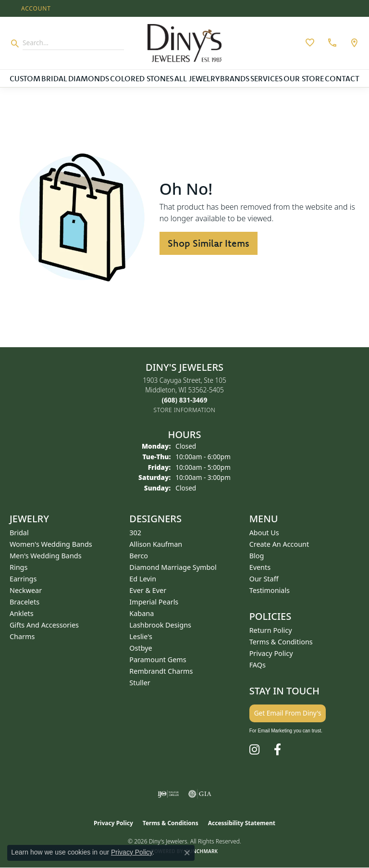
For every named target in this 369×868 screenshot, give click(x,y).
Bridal (54, 78)
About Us (264, 533)
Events (260, 567)
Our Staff (264, 579)
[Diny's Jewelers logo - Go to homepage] (184, 43)
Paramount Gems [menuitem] (158, 660)
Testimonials (270, 590)
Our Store (304, 78)
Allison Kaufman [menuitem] (156, 544)
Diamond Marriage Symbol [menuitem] (173, 567)
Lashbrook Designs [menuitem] (160, 625)
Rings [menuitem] (18, 567)
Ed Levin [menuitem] (143, 579)
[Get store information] (185, 410)
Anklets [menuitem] (22, 613)
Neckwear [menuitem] (26, 590)
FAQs (258, 665)
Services (266, 78)
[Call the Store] (185, 400)
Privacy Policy (271, 653)
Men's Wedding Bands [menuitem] (46, 556)
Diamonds (89, 78)
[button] (35, 8)
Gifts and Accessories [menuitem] (44, 625)
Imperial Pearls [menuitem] (154, 602)
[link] (331, 43)
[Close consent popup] (187, 853)
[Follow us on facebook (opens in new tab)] (277, 750)
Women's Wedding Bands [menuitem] (51, 544)
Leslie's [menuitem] (141, 636)
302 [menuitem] (135, 533)
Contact (342, 78)
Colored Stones (142, 78)
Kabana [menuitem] (141, 613)
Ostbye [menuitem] (141, 648)
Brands (235, 78)
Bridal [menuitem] (19, 533)
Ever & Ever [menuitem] (148, 590)
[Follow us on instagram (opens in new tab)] (254, 750)
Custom (25, 78)
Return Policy (271, 630)
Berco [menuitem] (139, 556)
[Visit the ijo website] (168, 794)
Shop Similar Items (209, 243)
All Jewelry (197, 78)
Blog (257, 556)
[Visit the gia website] (200, 794)
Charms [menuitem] (22, 636)
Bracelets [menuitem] (25, 602)
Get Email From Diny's (288, 713)
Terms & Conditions (281, 642)
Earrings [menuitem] (23, 579)
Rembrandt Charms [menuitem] (161, 671)
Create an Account (279, 544)
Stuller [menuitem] (140, 683)
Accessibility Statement (242, 823)
